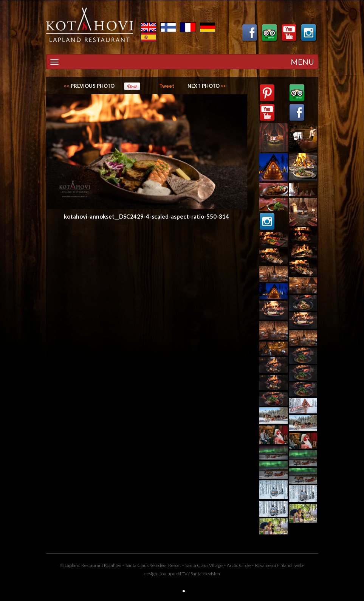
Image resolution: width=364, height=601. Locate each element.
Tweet (167, 86)
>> (207, 86)
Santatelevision (205, 574)
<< (89, 86)
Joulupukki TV (173, 574)
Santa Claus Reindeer (146, 565)
